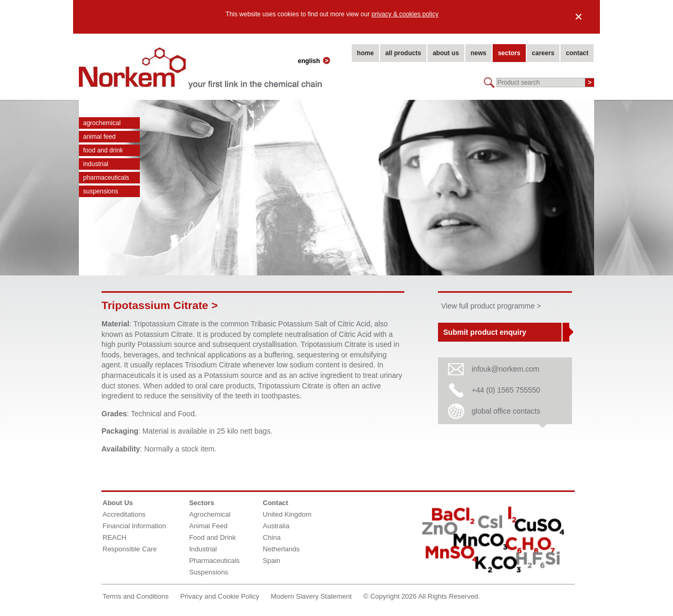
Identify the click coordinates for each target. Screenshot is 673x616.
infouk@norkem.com (506, 369)
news (478, 53)
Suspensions (101, 191)
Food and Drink (103, 150)
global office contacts (506, 411)
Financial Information (134, 526)
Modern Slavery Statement (311, 596)
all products (403, 53)
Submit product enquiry (485, 332)
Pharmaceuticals (106, 178)
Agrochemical (102, 123)
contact (577, 53)
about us (446, 53)
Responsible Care (130, 549)
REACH (115, 537)
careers (543, 53)
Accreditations (124, 514)
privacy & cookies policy (405, 14)
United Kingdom (287, 514)
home (365, 53)
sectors (509, 53)
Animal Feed (99, 137)
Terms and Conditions (136, 596)
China (272, 537)
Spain (272, 561)
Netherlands (281, 549)
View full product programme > (491, 306)
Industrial (96, 164)
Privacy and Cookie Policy (220, 596)
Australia (276, 526)
